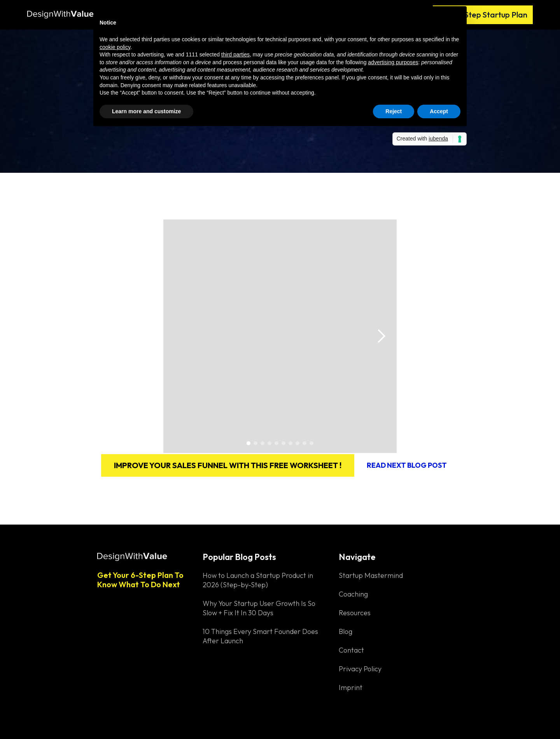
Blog (346, 631)
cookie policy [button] (115, 47)
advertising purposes (393, 62)
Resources (355, 613)
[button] (381, 336)
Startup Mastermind (371, 575)
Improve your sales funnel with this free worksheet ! (228, 465)
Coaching (353, 594)
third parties (235, 54)
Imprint (351, 687)
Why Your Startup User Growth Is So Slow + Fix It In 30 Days (259, 608)
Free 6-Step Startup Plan (483, 15)
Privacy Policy (360, 669)
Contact (351, 650)
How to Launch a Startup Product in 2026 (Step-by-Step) (258, 580)
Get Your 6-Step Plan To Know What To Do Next (140, 580)
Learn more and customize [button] (146, 111)
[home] (62, 11)
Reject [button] (394, 111)
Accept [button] (439, 111)
